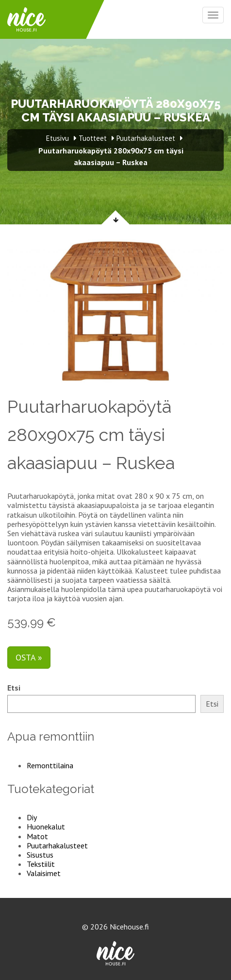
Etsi (14, 688)
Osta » (29, 657)
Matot (37, 836)
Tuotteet (93, 138)
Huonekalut (46, 827)
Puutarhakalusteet (57, 845)
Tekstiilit (41, 864)
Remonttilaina (50, 765)
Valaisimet (44, 873)
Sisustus (40, 855)
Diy (32, 817)
